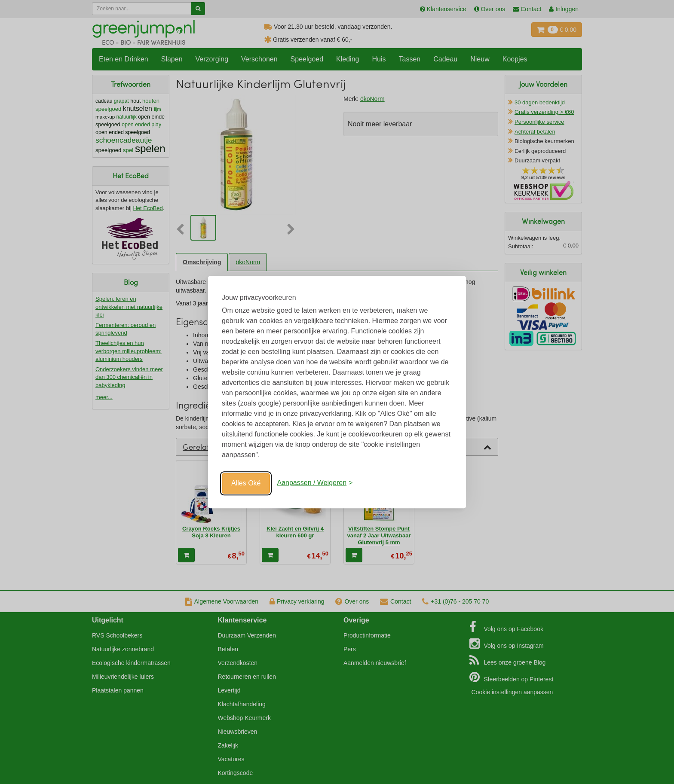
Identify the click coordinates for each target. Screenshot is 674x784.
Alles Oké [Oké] (246, 483)
